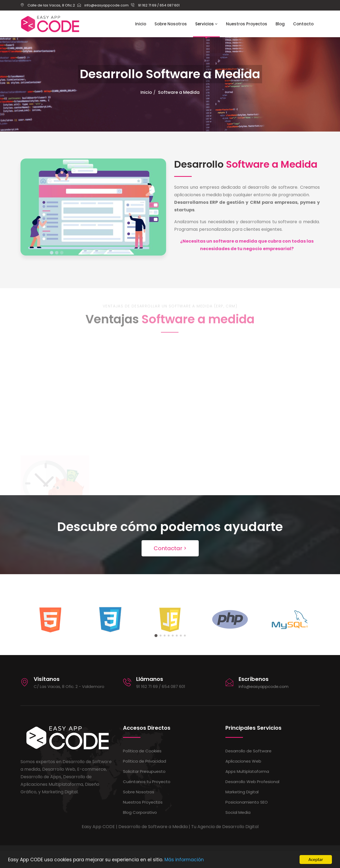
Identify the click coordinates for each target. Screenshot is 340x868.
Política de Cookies (142, 751)
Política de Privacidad (145, 761)
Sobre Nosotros (171, 24)
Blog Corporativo (140, 812)
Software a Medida (179, 92)
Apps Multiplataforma (247, 771)
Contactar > (170, 548)
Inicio (141, 24)
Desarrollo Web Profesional (252, 782)
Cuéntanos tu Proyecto (147, 782)
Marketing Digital (242, 792)
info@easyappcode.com (264, 686)
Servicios (206, 24)
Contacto (303, 24)
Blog (280, 24)
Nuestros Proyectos (247, 24)
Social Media (238, 812)
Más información (184, 860)
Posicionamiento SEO (247, 802)
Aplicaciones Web (243, 761)
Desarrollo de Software (248, 751)
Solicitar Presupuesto (144, 771)
